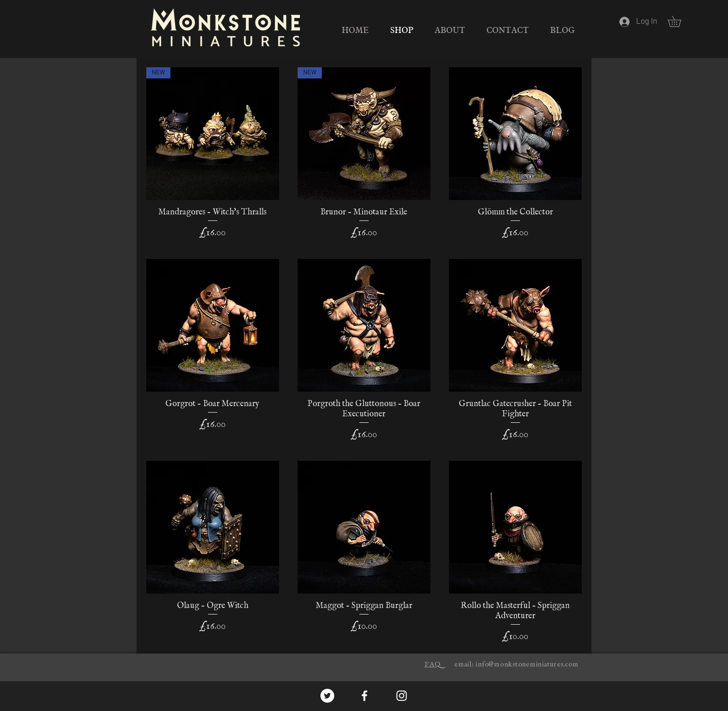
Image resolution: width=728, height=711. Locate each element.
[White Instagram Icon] (402, 696)
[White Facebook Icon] (364, 696)
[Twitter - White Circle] (327, 696)
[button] (680, 21)
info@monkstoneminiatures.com (527, 664)
